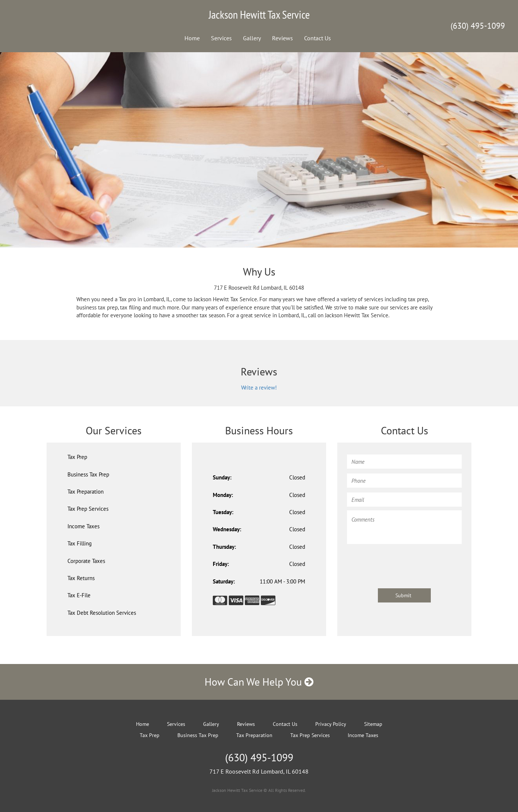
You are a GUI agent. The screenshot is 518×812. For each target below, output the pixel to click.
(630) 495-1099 (478, 26)
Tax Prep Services (88, 509)
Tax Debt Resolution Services (102, 613)
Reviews (282, 38)
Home (192, 38)
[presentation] (404, 563)
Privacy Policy (331, 724)
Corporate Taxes (86, 561)
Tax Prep (77, 457)
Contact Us (318, 38)
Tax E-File (79, 595)
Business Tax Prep (88, 474)
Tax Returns (81, 578)
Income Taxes (83, 526)
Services (221, 38)
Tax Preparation (86, 492)
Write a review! (259, 388)
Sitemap (373, 724)
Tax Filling (80, 543)
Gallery (252, 38)
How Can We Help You (259, 682)
